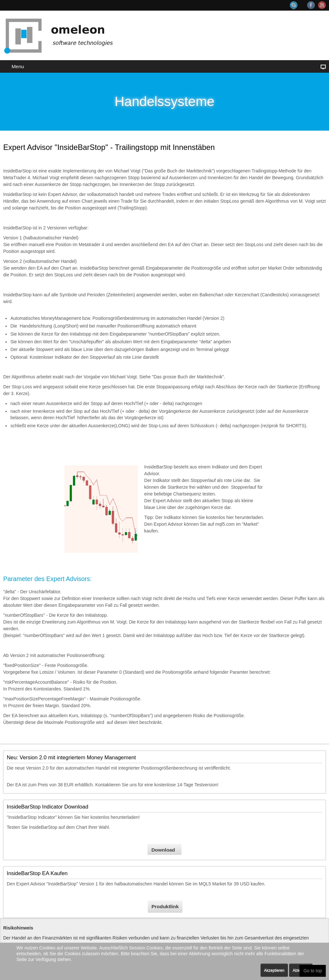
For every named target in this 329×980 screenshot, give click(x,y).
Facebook (311, 5)
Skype (297, 5)
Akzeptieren (274, 970)
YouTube (322, 5)
